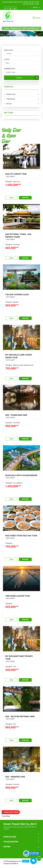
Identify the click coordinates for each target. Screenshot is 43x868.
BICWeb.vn (15, 864)
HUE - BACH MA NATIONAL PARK (20, 716)
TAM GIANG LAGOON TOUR (17, 596)
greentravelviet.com (15, 861)
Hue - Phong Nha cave (16, 415)
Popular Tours (10, 837)
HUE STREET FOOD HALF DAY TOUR (21, 536)
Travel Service (11, 99)
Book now (25, 198)
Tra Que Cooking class (17, 294)
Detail (12, 198)
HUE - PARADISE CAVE (15, 777)
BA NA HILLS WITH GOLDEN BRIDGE (21, 475)
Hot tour (9, 104)
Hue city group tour (16, 174)
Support (7, 847)
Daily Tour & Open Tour (11, 135)
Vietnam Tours (11, 94)
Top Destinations (11, 842)
